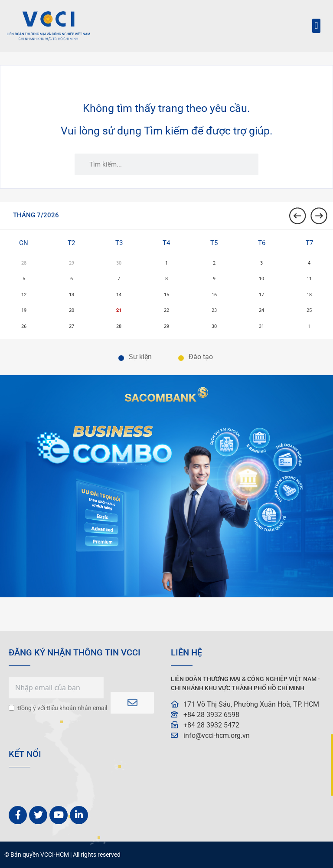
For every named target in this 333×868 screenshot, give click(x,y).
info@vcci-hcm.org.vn (217, 735)
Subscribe (132, 703)
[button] (316, 26)
